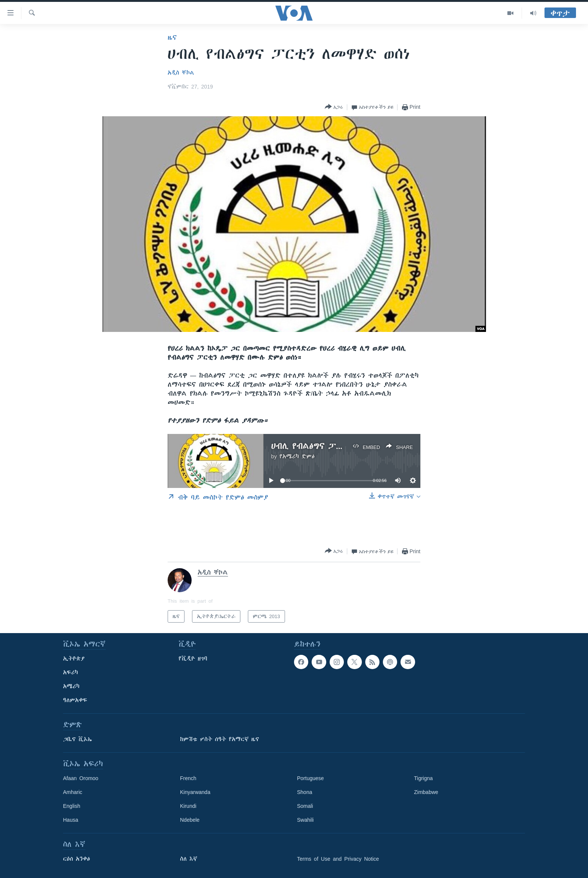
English (72, 806)
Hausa (70, 820)
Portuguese (310, 778)
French (188, 778)
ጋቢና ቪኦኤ (77, 739)
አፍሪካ (70, 672)
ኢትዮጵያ (74, 659)
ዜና (172, 38)
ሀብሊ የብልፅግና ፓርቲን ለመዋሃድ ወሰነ (338, 446)
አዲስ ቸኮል (181, 73)
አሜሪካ (71, 686)
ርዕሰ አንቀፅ (76, 859)
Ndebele (190, 820)
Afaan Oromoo (81, 778)
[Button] (334, 107)
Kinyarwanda (195, 792)
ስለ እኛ (189, 859)
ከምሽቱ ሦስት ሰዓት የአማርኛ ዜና (220, 739)
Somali (305, 806)
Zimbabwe (426, 792)
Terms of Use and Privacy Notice (338, 859)
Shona (304, 792)
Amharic (73, 792)
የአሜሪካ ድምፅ (297, 456)
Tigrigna (423, 778)
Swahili (305, 820)
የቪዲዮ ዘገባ (193, 659)
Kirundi (188, 806)
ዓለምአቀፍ (75, 700)
